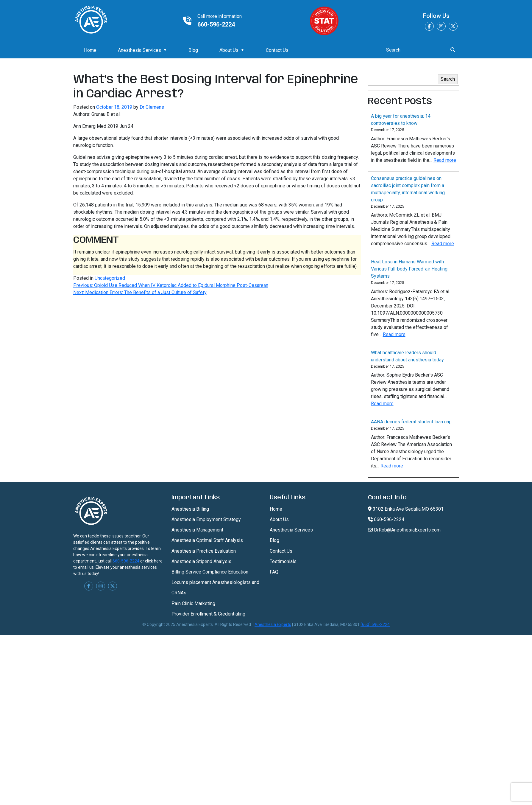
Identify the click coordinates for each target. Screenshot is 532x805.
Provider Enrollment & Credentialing (208, 614)
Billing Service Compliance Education (210, 572)
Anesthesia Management (197, 530)
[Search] (413, 50)
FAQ (274, 572)
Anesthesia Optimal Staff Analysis (207, 540)
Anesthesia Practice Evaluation (204, 551)
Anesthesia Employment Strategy (206, 519)
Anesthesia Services (139, 50)
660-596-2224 (216, 24)
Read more (445, 160)
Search (448, 79)
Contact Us (277, 50)
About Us (229, 50)
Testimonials (283, 561)
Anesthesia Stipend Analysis (201, 561)
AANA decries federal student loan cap (411, 422)
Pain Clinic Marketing (193, 603)
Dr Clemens (152, 107)
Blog (193, 50)
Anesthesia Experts (273, 624)
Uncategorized (110, 278)
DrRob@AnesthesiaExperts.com (404, 530)
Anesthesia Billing (190, 509)
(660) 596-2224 (375, 624)
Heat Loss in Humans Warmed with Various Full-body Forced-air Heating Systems (409, 269)
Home (90, 50)
